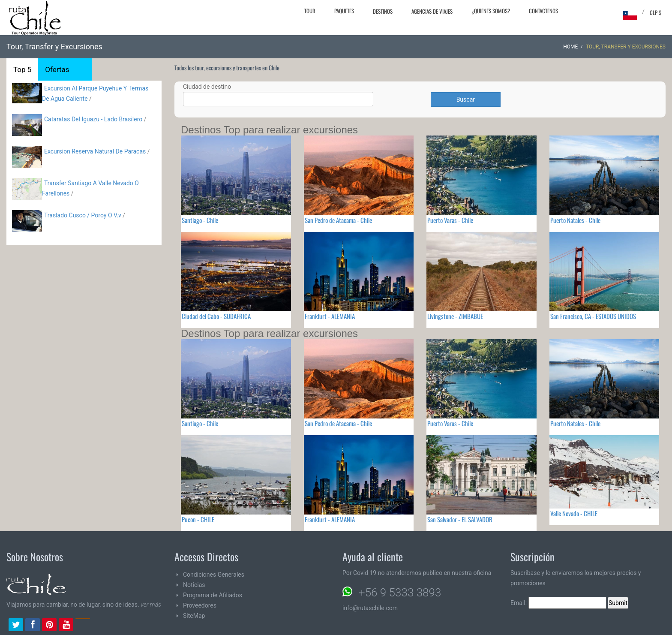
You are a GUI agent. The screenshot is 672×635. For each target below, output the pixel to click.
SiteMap (194, 616)
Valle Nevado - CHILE (574, 513)
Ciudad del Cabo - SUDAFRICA (216, 316)
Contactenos (543, 11)
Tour (310, 11)
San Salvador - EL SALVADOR (460, 519)
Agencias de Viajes (432, 11)
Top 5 (22, 69)
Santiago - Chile (200, 220)
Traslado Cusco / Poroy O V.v (83, 215)
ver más (151, 605)
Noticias (194, 585)
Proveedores (200, 605)
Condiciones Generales (214, 575)
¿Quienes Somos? (491, 11)
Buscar (466, 99)
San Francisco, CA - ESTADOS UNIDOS (593, 316)
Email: (558, 603)
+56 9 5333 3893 (400, 593)
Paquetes (344, 11)
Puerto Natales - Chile (575, 220)
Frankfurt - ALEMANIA (330, 316)
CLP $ (655, 12)
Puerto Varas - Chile (450, 220)
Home (570, 47)
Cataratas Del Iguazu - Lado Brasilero (93, 119)
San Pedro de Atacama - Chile (338, 220)
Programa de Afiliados (213, 595)
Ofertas (57, 69)
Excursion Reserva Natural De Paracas (96, 151)
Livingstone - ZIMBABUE (455, 316)
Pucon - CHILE (198, 519)
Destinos (383, 11)
